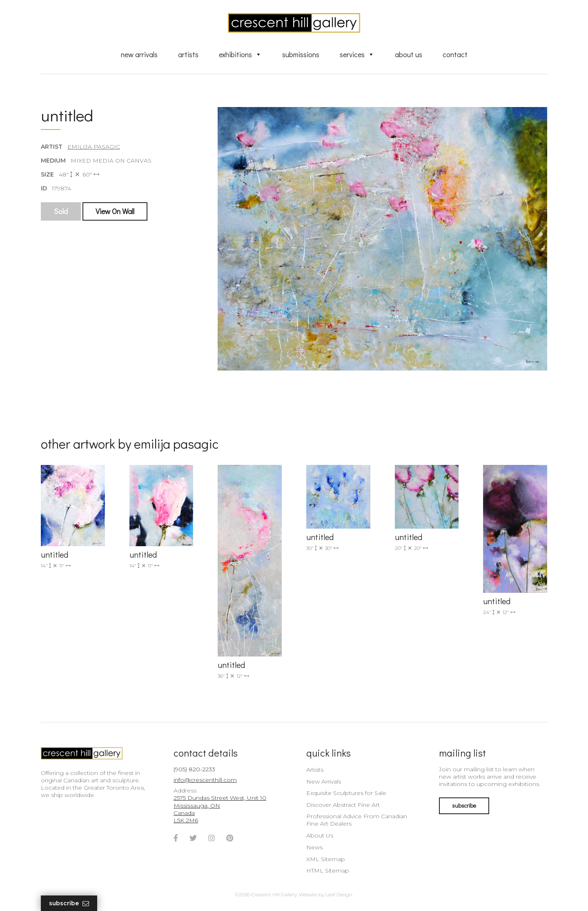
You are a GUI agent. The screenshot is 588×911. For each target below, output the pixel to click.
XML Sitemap (326, 859)
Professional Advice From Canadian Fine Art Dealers (357, 820)
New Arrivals (139, 54)
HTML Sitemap (328, 871)
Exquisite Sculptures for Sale (346, 793)
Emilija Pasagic (94, 147)
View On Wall (115, 211)
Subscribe (69, 903)
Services (357, 54)
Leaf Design (339, 894)
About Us (409, 54)
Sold (61, 211)
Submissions (301, 54)
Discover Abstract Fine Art (343, 805)
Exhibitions (240, 54)
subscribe (464, 805)
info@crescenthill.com (205, 780)
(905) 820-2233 (194, 769)
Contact (455, 54)
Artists (188, 54)
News (314, 847)
